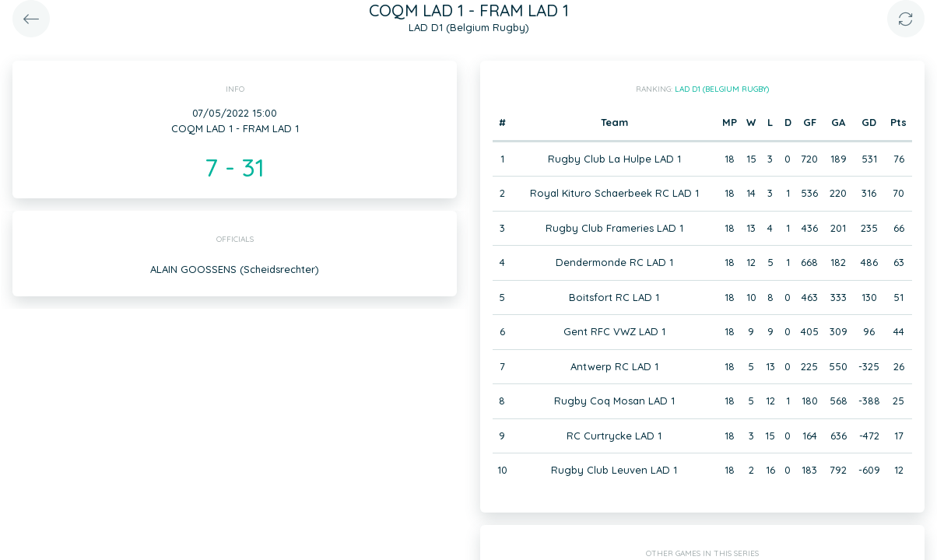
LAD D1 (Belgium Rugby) (722, 89)
